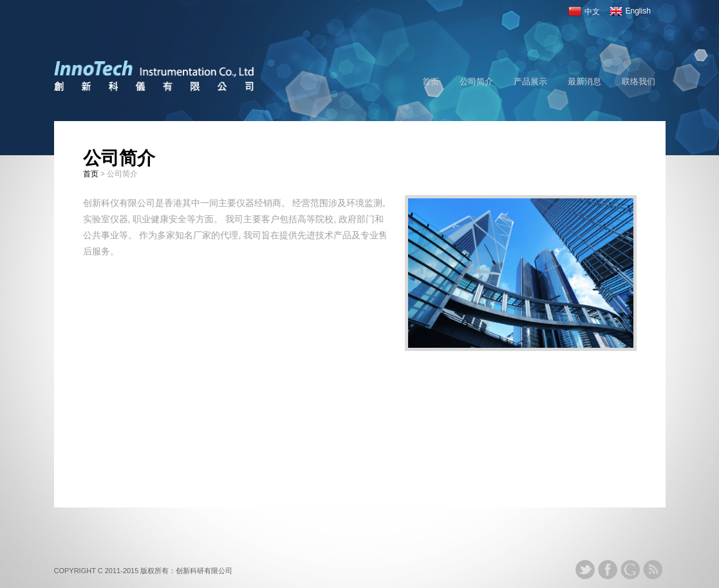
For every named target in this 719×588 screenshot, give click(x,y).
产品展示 (530, 81)
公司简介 (476, 81)
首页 (431, 81)
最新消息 (584, 81)
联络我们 (639, 81)
